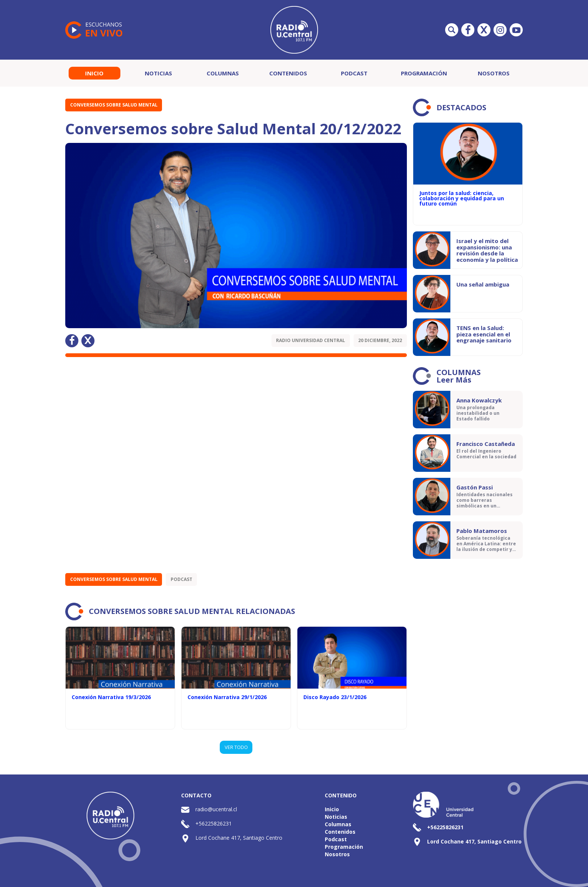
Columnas (223, 73)
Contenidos (288, 73)
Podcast (354, 73)
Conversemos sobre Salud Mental (114, 105)
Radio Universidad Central (310, 340)
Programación (424, 73)
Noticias (158, 73)
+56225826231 (214, 823)
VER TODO (236, 747)
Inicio (94, 73)
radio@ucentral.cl (216, 809)
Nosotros (494, 73)
